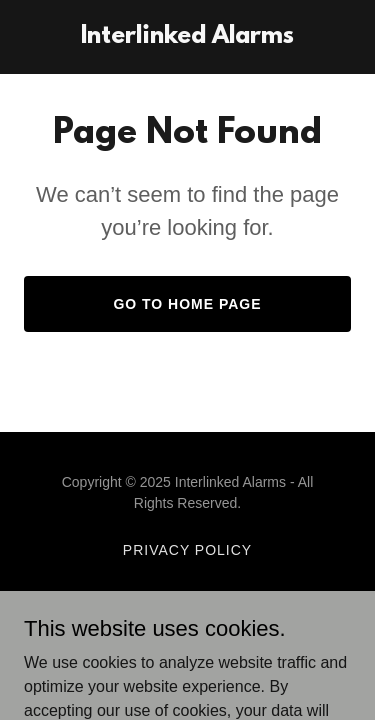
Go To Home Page (187, 304)
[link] (187, 37)
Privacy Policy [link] (187, 550)
